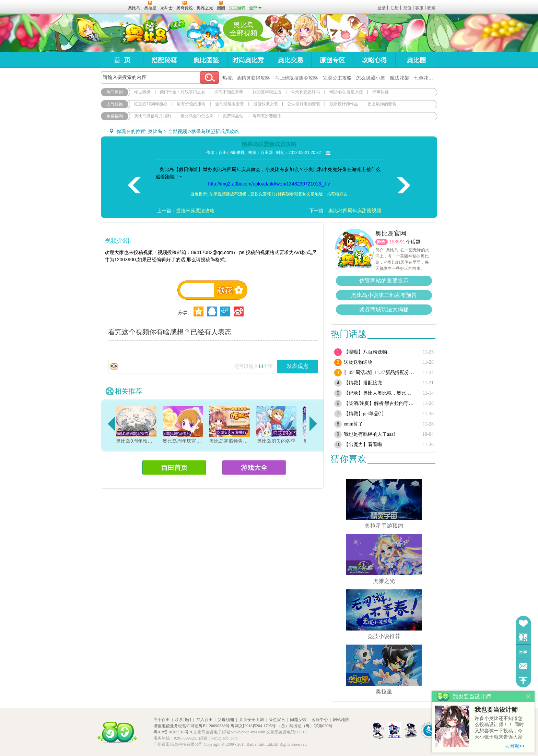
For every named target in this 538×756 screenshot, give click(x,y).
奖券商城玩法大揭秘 (384, 309)
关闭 (528, 697)
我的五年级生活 (267, 92)
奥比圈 (416, 60)
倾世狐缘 (142, 92)
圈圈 (382, 242)
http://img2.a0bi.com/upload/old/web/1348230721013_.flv (269, 184)
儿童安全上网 (252, 720)
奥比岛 (144, 33)
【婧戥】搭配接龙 (363, 383)
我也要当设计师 (496, 710)
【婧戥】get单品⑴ (364, 414)
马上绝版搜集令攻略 (296, 78)
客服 (419, 8)
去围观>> (515, 746)
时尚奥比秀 (248, 60)
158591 (397, 242)
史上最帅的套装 (382, 104)
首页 (122, 60)
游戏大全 (254, 467)
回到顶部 (523, 680)
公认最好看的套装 (304, 104)
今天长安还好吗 (305, 92)
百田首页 (174, 467)
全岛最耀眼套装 (230, 104)
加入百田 (204, 720)
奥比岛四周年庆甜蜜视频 (355, 211)
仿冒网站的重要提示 (384, 281)
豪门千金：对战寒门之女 (183, 92)
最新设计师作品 (344, 104)
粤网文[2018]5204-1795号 (253, 726)
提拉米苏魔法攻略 (195, 211)
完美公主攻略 (337, 78)
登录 (382, 8)
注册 (395, 8)
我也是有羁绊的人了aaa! (369, 434)
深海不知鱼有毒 (229, 92)
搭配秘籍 (164, 60)
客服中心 (320, 720)
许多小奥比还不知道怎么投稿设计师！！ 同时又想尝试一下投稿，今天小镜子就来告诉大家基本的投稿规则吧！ (499, 728)
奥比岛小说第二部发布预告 (384, 295)
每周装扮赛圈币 (267, 116)
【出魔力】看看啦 (363, 445)
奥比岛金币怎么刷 (197, 116)
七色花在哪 (426, 78)
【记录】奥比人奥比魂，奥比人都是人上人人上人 (380, 393)
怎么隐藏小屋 (371, 78)
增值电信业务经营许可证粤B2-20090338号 (191, 726)
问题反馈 (523, 666)
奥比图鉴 (206, 60)
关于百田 (162, 720)
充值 (407, 8)
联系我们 (183, 720)
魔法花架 (399, 78)
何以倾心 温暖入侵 (346, 92)
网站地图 (341, 720)
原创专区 (332, 60)
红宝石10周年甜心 (151, 104)
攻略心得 (374, 60)
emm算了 (353, 424)
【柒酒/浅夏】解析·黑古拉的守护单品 (380, 403)
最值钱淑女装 (266, 104)
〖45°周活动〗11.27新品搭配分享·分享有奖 (380, 373)
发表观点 (297, 366)
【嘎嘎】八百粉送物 (365, 352)
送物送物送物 (358, 362)
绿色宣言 (277, 720)
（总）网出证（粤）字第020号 (305, 726)
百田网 (113, 7)
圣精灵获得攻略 (253, 78)
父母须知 (226, 720)
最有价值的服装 (191, 104)
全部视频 (177, 131)
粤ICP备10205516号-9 (173, 732)
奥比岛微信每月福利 (153, 116)
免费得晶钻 (233, 116)
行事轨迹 (381, 92)
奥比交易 (290, 60)
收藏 (431, 8)
